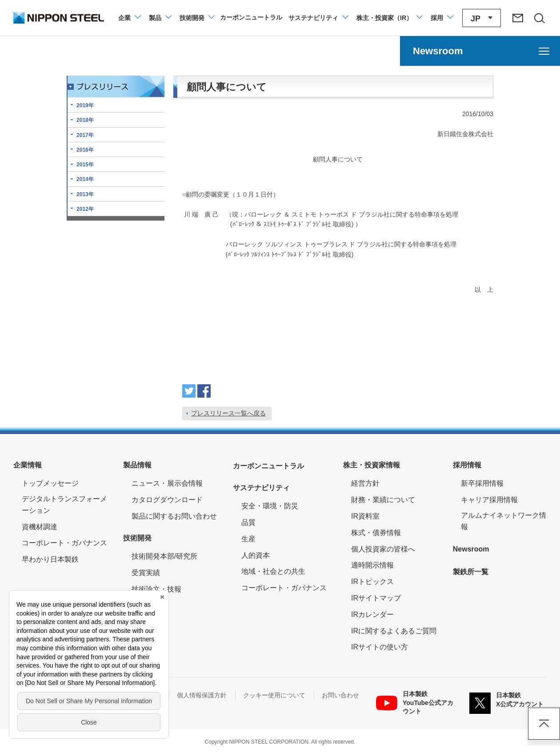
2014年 (85, 179)
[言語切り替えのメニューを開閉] (482, 18)
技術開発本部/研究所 (164, 556)
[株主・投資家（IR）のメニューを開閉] (389, 18)
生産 (248, 539)
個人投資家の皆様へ (383, 549)
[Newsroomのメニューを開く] (480, 51)
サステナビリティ (261, 488)
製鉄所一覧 (471, 572)
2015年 (85, 165)
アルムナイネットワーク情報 (504, 521)
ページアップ (544, 724)
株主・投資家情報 (372, 465)
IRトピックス (372, 582)
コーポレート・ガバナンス (64, 543)
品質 (248, 522)
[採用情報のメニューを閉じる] (442, 18)
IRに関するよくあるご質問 (394, 631)
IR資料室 (365, 516)
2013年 (85, 194)
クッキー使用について (274, 695)
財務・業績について (383, 500)
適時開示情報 (372, 565)
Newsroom (471, 549)
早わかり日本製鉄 (50, 559)
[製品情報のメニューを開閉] (160, 18)
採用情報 (467, 465)
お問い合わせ (340, 695)
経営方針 (365, 483)
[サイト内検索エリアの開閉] (539, 18)
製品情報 (137, 465)
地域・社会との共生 (273, 571)
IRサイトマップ (376, 598)
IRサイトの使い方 (380, 647)
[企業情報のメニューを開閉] (129, 18)
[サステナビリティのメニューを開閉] (318, 18)
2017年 (85, 135)
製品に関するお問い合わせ (174, 516)
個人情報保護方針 (202, 695)
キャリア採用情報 (489, 500)
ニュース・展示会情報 (167, 483)
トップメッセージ (50, 483)
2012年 (85, 209)
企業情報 (28, 465)
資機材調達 (40, 527)
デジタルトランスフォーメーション (64, 505)
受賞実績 (146, 573)
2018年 (85, 120)
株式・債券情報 (376, 533)
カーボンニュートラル (268, 466)
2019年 (85, 105)
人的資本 (256, 555)
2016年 (85, 150)
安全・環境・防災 (270, 506)
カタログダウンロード (167, 500)
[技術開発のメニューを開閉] (197, 18)
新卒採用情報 (482, 483)
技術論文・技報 (156, 589)
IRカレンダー (372, 614)
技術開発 (137, 538)
